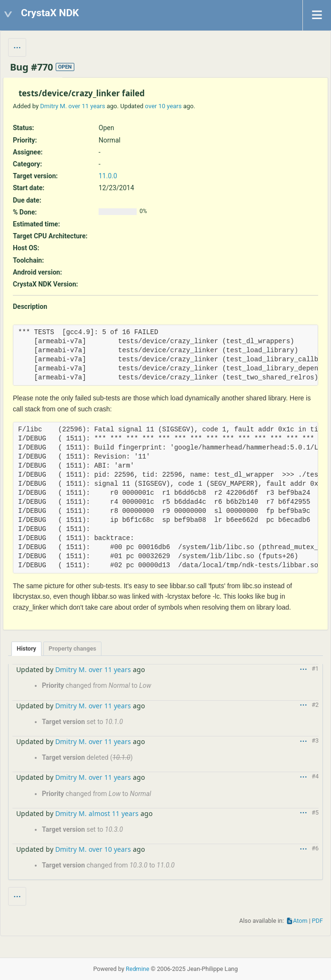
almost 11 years (114, 813)
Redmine (137, 969)
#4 (315, 776)
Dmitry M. (53, 106)
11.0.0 (108, 176)
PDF (317, 921)
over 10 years (163, 106)
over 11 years (87, 106)
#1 (315, 669)
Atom (300, 921)
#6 (315, 848)
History (26, 648)
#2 (315, 705)
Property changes (72, 648)
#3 (315, 740)
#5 (315, 812)
